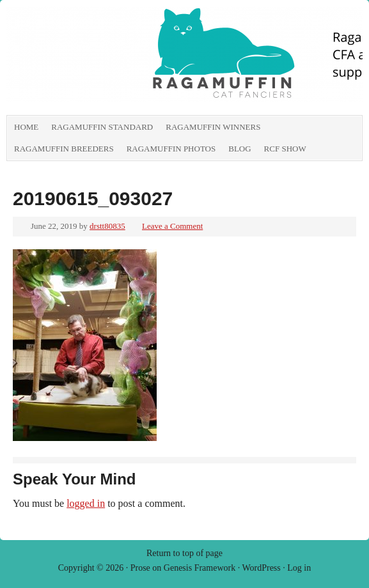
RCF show (285, 149)
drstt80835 (107, 226)
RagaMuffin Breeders (64, 149)
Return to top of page (184, 553)
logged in (86, 503)
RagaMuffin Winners (213, 127)
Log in (299, 568)
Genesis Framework (200, 568)
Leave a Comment (172, 226)
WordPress (261, 568)
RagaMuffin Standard (102, 127)
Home (26, 127)
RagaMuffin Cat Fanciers (150, 61)
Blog (239, 149)
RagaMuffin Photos (171, 149)
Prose (140, 568)
